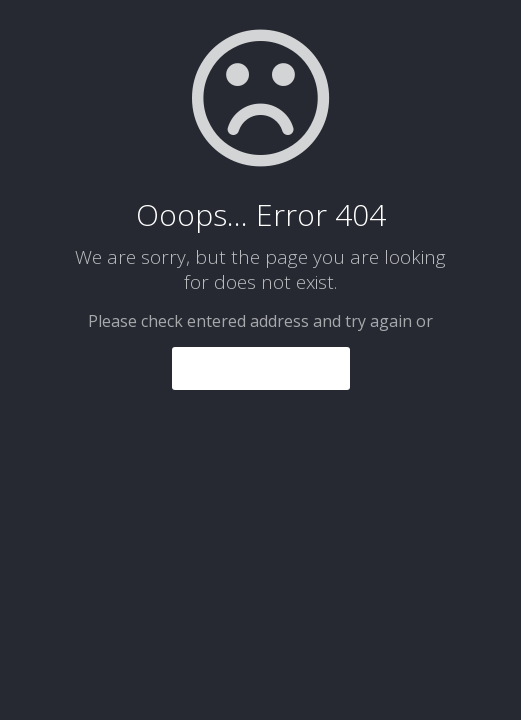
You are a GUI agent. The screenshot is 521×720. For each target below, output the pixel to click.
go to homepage (261, 368)
